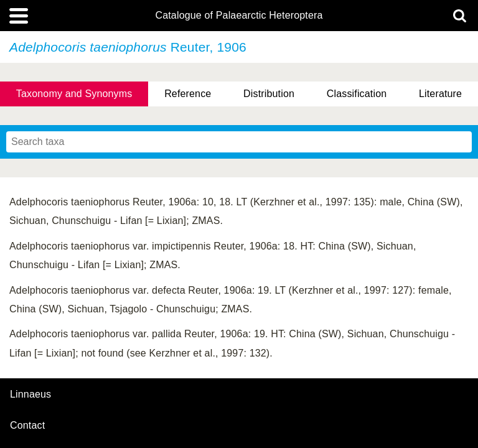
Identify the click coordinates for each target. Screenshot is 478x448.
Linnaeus (30, 394)
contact (27, 425)
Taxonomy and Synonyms (74, 94)
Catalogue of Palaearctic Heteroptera (239, 16)
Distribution (269, 94)
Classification (357, 94)
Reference (188, 94)
